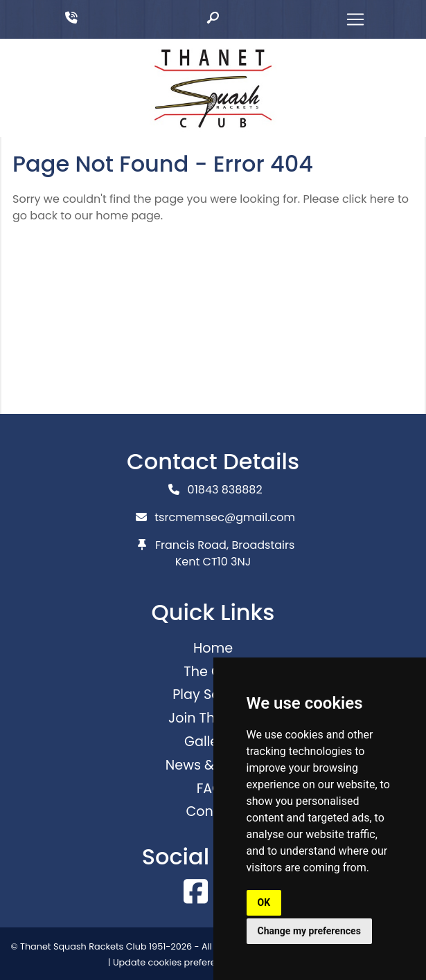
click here (369, 199)
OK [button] (264, 902)
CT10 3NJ (227, 562)
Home (213, 648)
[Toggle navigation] (355, 19)
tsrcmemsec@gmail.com (225, 517)
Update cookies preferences (175, 962)
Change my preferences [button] (309, 931)
